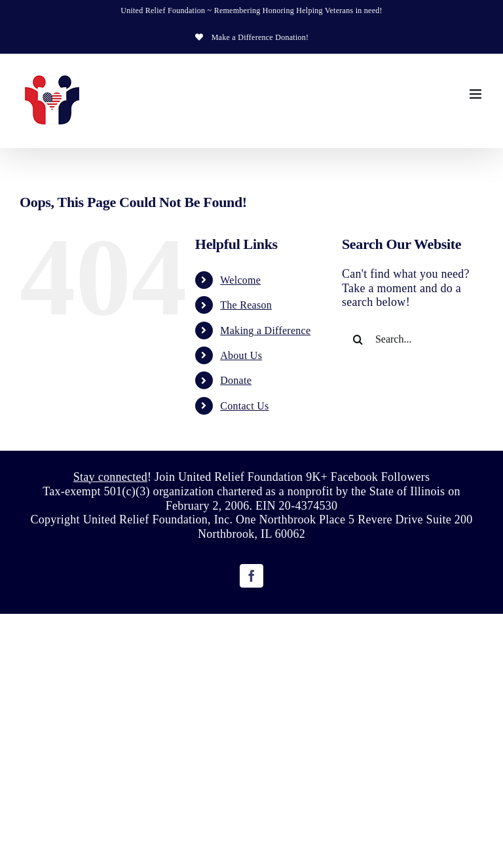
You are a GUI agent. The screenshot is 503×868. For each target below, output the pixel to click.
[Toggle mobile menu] (476, 94)
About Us (241, 355)
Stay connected (110, 477)
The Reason (246, 305)
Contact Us (244, 406)
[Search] (358, 339)
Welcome (240, 280)
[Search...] (413, 339)
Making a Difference (265, 330)
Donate (236, 380)
